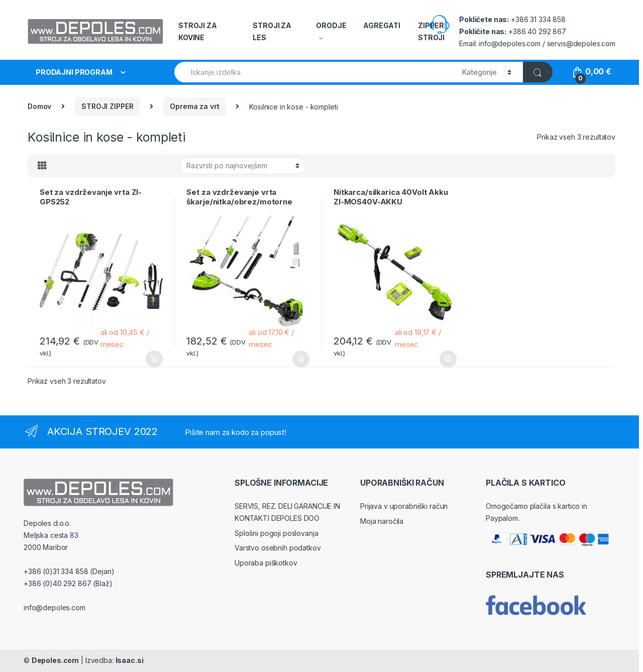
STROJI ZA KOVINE (198, 31)
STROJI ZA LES (272, 31)
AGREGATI (382, 25)
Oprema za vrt (194, 106)
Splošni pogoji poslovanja (277, 533)
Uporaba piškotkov (266, 563)
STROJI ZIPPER (107, 106)
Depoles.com (55, 660)
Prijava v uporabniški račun (404, 506)
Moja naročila (382, 521)
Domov (39, 106)
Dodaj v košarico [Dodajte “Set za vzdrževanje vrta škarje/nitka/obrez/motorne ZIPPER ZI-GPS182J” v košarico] (300, 359)
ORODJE (331, 25)
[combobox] (312, 72)
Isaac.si (130, 660)
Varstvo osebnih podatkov (278, 548)
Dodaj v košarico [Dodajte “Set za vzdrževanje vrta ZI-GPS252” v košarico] (154, 359)
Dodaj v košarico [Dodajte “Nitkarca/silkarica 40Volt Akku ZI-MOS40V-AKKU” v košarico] (448, 359)
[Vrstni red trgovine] (243, 166)
